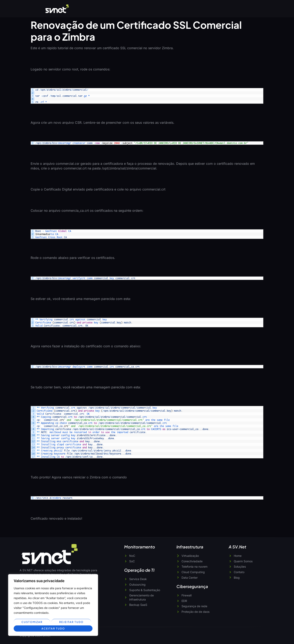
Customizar (32, 622)
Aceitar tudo (53, 628)
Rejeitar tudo (71, 622)
